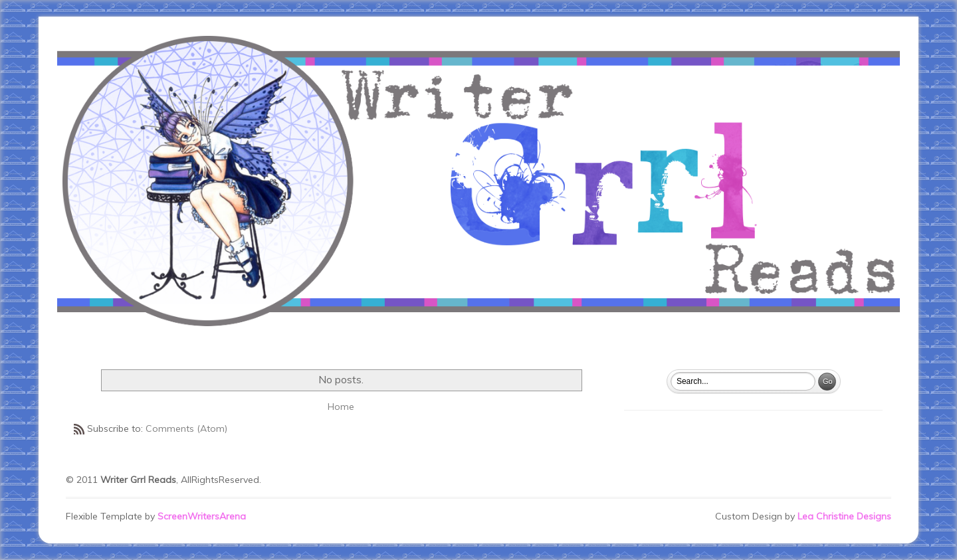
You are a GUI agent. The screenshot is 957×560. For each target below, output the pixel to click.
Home (341, 407)
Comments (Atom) (186, 428)
